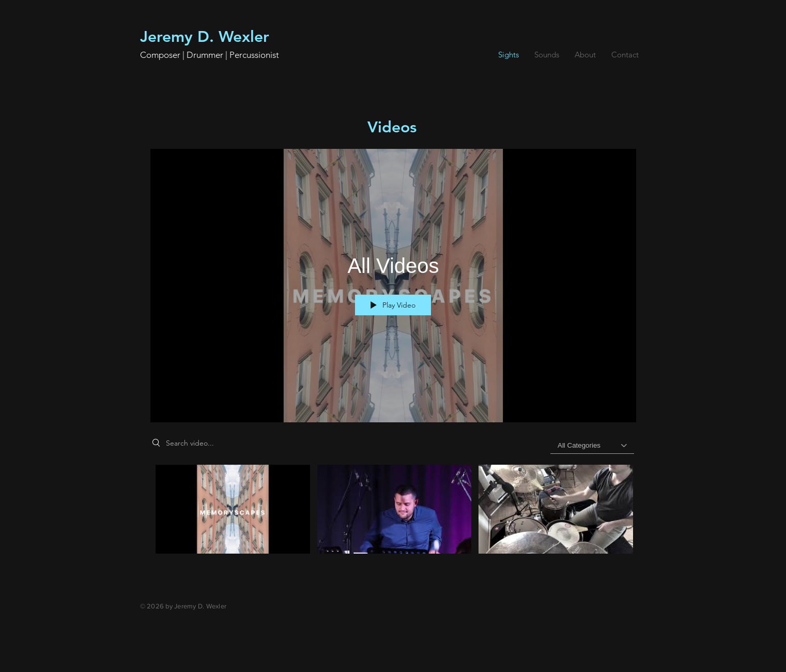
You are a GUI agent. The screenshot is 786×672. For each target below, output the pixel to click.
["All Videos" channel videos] (393, 522)
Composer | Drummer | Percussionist (210, 55)
